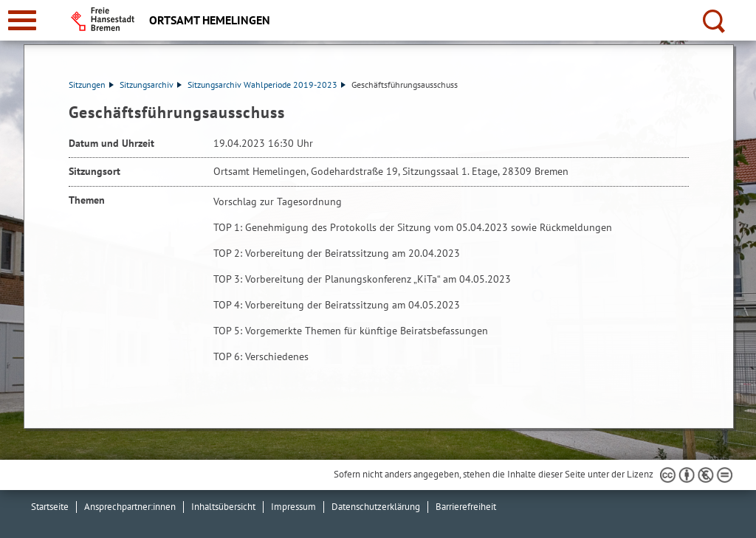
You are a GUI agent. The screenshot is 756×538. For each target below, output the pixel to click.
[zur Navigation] (22, 20)
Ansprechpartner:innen (130, 507)
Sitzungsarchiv (151, 85)
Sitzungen (91, 85)
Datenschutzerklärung (376, 507)
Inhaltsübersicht (223, 507)
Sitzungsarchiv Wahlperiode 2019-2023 (267, 85)
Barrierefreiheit (466, 507)
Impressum (293, 507)
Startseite (50, 507)
